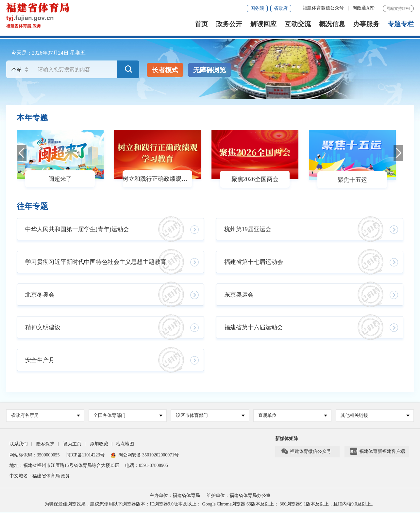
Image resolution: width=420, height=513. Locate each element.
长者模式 (165, 70)
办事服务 (366, 25)
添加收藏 (99, 444)
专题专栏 (401, 25)
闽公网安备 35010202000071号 (145, 455)
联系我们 (19, 444)
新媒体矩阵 (287, 439)
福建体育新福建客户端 (378, 452)
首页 (201, 25)
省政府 (281, 8)
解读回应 (263, 25)
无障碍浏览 (210, 70)
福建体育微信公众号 (324, 8)
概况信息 (332, 25)
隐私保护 (45, 444)
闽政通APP (363, 8)
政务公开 (229, 25)
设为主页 (72, 444)
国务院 (257, 8)
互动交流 (298, 25)
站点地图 (125, 444)
